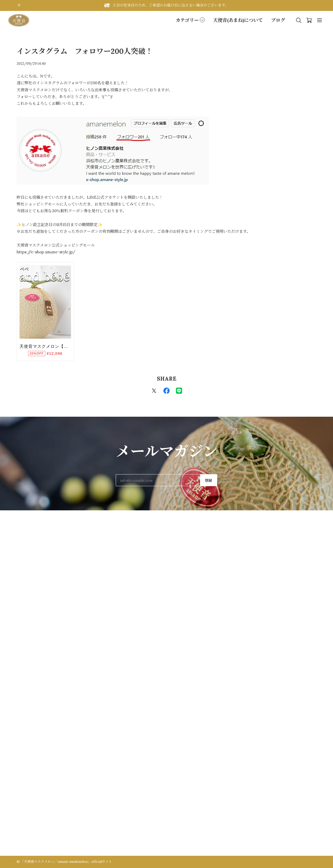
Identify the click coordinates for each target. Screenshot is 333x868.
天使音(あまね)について (238, 20)
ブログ (278, 20)
